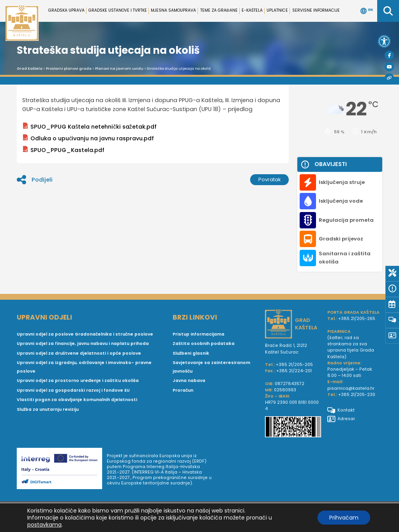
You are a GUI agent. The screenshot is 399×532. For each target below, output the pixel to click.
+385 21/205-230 (357, 395)
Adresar (341, 419)
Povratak (270, 179)
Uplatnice (277, 10)
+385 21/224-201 (294, 371)
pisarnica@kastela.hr (351, 388)
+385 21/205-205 (294, 365)
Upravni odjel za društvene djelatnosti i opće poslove (79, 353)
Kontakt (341, 410)
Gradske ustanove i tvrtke (118, 10)
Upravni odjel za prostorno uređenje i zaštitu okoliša (78, 381)
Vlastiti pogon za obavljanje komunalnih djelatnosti (77, 400)
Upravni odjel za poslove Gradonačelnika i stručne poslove (85, 334)
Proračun (183, 390)
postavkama (44, 525)
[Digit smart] (62, 470)
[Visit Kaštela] (389, 78)
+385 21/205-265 (357, 319)
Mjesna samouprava (173, 10)
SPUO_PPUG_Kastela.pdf (63, 150)
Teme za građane (219, 10)
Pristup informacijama (199, 334)
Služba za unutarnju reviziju (48, 409)
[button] (384, 41)
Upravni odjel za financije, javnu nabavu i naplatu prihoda (83, 344)
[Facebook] (389, 55)
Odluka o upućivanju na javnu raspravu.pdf (88, 138)
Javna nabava (189, 381)
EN (367, 11)
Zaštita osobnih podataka (204, 344)
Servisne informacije (316, 10)
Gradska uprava (66, 10)
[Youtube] (389, 67)
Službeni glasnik (191, 353)
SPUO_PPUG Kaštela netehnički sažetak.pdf (89, 126)
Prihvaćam (344, 518)
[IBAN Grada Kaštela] (293, 428)
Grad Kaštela (30, 69)
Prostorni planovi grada (69, 69)
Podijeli (35, 180)
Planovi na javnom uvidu (119, 69)
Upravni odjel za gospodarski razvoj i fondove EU (73, 390)
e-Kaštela (252, 10)
